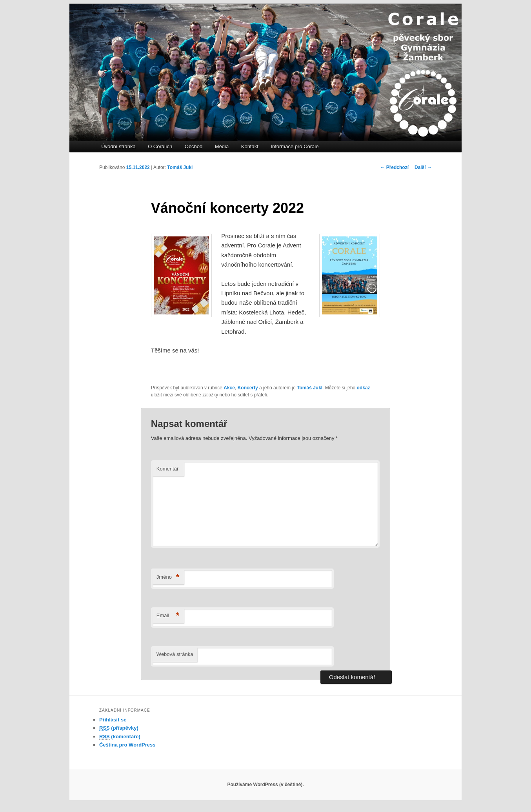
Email (168, 616)
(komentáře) (120, 737)
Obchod (194, 146)
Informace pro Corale (295, 146)
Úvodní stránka (118, 146)
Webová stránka (175, 654)
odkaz (364, 388)
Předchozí (394, 167)
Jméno (168, 577)
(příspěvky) (119, 728)
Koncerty (248, 388)
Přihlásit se (113, 720)
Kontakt (250, 146)
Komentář (167, 469)
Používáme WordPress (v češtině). (265, 785)
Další (423, 167)
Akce (229, 388)
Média (222, 146)
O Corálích (160, 146)
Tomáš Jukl (180, 167)
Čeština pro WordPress (127, 745)
